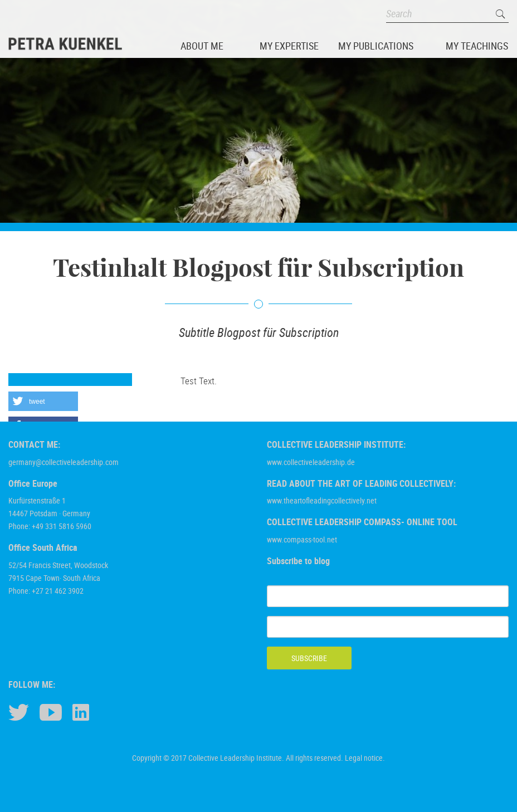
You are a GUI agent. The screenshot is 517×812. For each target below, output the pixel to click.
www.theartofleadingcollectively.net (322, 500)
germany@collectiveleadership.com (64, 462)
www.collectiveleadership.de (311, 462)
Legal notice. (365, 758)
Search (500, 14)
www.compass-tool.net (302, 539)
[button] (43, 401)
